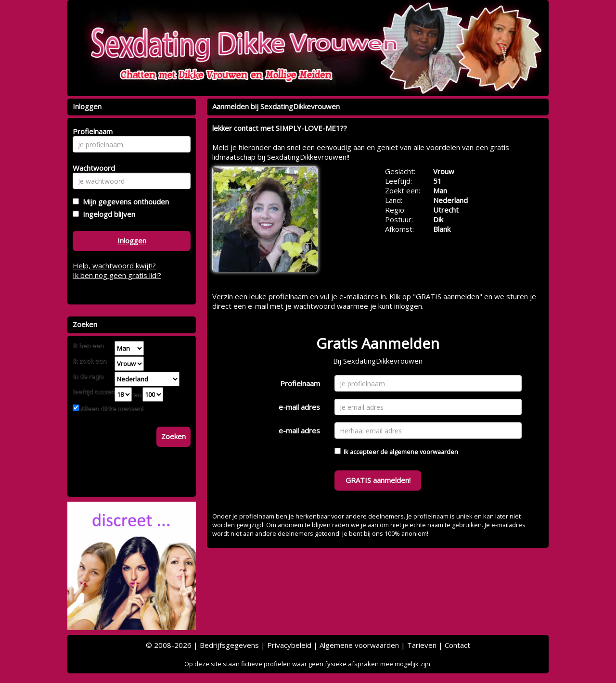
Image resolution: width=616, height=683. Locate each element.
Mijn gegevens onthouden (124, 202)
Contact (457, 645)
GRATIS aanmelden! (378, 480)
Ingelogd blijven (107, 214)
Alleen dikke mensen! (111, 408)
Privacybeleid (289, 645)
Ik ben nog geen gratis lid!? (117, 275)
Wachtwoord (91, 168)
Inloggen (132, 240)
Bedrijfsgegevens (229, 645)
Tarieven (422, 645)
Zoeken (173, 436)
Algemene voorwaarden (359, 645)
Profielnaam (300, 383)
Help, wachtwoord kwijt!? (114, 266)
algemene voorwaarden (424, 452)
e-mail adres (299, 407)
